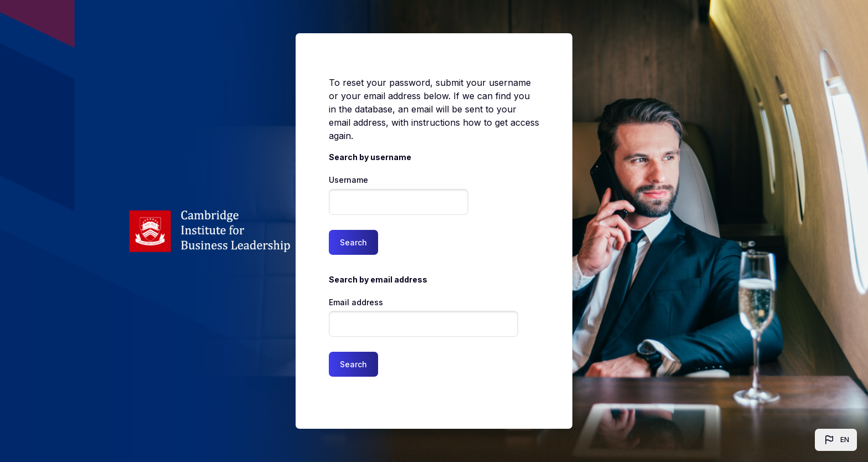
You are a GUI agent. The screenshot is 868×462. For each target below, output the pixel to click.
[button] (836, 440)
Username (348, 180)
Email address (356, 302)
